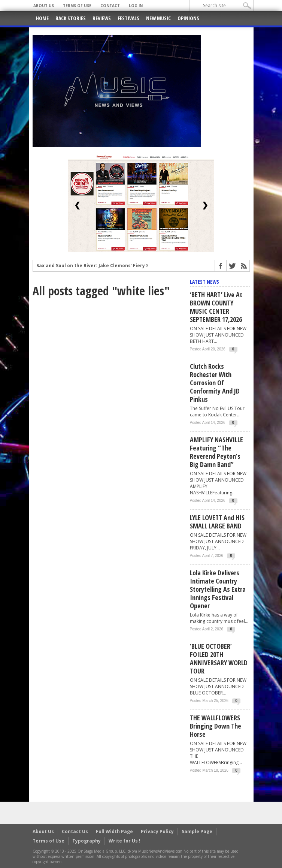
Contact (110, 6)
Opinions (188, 18)
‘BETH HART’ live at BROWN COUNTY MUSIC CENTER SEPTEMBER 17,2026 (216, 307)
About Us (44, 6)
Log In (136, 6)
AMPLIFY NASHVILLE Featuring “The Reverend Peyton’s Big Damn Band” (216, 452)
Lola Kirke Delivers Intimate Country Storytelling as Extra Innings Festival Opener (218, 589)
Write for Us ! (125, 841)
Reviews (102, 18)
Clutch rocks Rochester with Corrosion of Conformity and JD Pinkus (215, 383)
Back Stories (71, 18)
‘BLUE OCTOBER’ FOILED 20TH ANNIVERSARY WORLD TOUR (219, 658)
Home (42, 18)
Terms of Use (77, 6)
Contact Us (75, 831)
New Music (158, 18)
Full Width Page (114, 831)
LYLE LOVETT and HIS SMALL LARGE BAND (217, 522)
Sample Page (197, 831)
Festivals (128, 18)
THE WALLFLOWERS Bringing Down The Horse (216, 726)
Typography (87, 841)
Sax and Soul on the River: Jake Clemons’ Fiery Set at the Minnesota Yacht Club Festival (140, 270)
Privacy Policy (157, 831)
